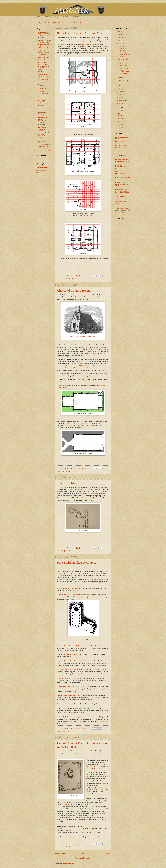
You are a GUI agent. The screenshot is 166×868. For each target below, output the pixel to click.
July (120, 86)
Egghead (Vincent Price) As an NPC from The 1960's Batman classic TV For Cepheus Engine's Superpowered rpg (43, 52)
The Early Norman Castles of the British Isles (71, 646)
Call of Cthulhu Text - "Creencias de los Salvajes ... (124, 71)
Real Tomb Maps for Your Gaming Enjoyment (123, 208)
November (122, 46)
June (121, 89)
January (122, 103)
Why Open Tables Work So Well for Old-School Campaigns (44, 145)
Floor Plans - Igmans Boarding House (81, 33)
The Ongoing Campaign (42, 128)
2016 (119, 116)
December (122, 43)
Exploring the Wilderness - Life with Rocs (122, 167)
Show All (49, 151)
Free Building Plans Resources (77, 562)
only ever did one (83, 573)
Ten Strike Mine (67, 483)
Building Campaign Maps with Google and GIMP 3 (122, 184)
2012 (119, 128)
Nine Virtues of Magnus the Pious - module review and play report (122, 191)
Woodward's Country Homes (88, 44)
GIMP (73, 279)
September (123, 80)
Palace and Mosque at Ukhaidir (67, 670)
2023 (119, 35)
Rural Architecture (63, 678)
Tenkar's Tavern (43, 141)
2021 (119, 38)
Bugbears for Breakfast (42, 89)
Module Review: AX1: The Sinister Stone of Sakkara (122, 202)
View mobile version (83, 858)
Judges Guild (66, 551)
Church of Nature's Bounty (74, 290)
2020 (119, 41)
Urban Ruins (119, 150)
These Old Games (44, 63)
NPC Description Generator (120, 142)
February (122, 101)
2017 (119, 113)
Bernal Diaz (98, 769)
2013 (119, 125)
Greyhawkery (42, 100)
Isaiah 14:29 (79, 366)
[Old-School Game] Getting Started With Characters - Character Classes (44, 134)
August (121, 83)
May (120, 92)
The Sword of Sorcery (42, 118)
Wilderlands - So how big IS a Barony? (122, 173)
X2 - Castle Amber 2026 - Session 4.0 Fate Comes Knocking (44, 67)
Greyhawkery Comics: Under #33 (44, 103)
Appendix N (44, 22)
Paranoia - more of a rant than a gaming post (122, 161)
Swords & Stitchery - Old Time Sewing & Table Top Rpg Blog (44, 43)
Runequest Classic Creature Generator (121, 146)
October (122, 77)
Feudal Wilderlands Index (75, 22)
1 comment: (85, 548)
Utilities (57, 22)
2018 (119, 110)
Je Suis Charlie (120, 212)
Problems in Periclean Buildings (67, 655)
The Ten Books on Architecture (67, 588)
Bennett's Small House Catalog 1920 (69, 695)
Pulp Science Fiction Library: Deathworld (44, 35)
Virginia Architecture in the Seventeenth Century (72, 661)
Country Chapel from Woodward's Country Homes (83, 336)
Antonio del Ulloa (99, 790)
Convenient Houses (63, 704)
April (121, 95)
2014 (119, 122)
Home (83, 854)
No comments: (86, 276)
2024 (119, 32)
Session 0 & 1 (42, 112)
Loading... (39, 159)
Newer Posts (60, 854)
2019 (119, 107)
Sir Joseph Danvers (69, 805)
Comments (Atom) (69, 864)
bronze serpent (62, 366)
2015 (119, 119)
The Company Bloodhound (42, 122)
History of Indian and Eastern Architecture (70, 595)
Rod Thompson (43, 167)
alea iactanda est (44, 75)
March (121, 98)
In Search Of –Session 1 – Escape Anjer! (44, 93)
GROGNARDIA (43, 32)
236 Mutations (120, 196)
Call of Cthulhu (66, 279)
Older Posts (106, 854)
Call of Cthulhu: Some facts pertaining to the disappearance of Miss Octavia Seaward (44, 80)
